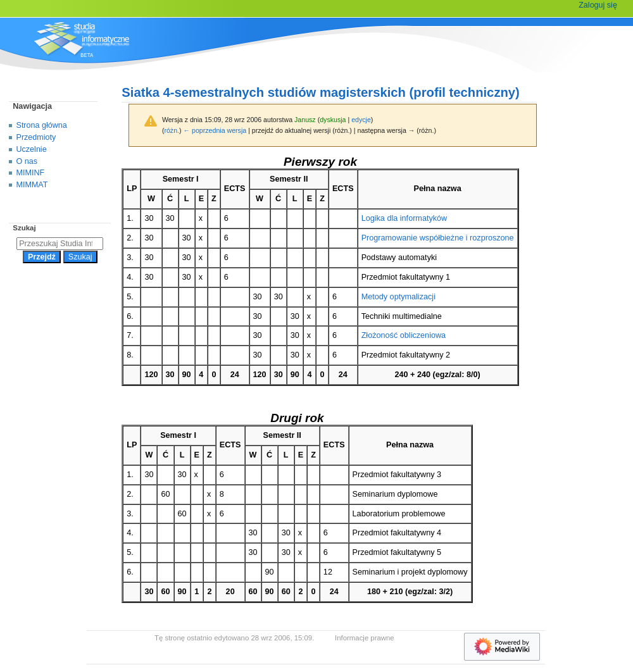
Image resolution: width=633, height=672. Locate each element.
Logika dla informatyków (404, 218)
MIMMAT (32, 185)
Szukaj (24, 228)
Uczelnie (32, 149)
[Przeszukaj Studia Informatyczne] (60, 244)
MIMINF (31, 173)
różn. (172, 130)
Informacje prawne (365, 638)
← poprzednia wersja (215, 130)
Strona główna (42, 125)
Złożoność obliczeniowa (404, 335)
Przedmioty (36, 137)
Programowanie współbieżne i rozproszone (438, 238)
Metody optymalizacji (398, 297)
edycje (361, 120)
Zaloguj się (598, 5)
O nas (27, 161)
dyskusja (333, 120)
